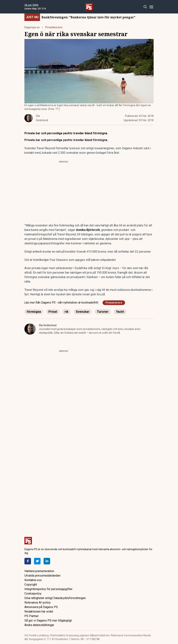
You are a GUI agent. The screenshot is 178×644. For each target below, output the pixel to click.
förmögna (34, 312)
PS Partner (32, 616)
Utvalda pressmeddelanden (42, 576)
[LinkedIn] (47, 561)
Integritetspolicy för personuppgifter (48, 589)
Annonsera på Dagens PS (41, 607)
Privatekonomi (54, 27)
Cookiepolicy (33, 594)
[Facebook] (28, 561)
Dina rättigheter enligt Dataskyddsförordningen (55, 598)
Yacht (120, 312)
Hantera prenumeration (39, 571)
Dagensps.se (32, 27)
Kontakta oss (33, 580)
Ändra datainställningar (39, 625)
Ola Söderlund (48, 325)
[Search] (145, 7)
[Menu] (151, 7)
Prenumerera (114, 303)
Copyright (31, 585)
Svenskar (83, 312)
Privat (53, 312)
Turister (103, 312)
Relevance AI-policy (38, 603)
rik (66, 312)
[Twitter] (37, 561)
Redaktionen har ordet (39, 612)
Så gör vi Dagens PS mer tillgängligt (48, 620)
